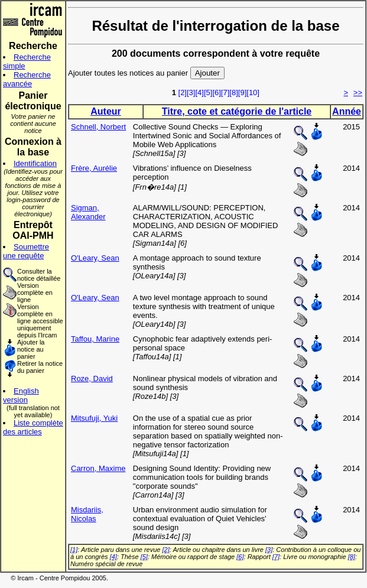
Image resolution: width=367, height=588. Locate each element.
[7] (225, 92)
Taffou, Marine (95, 339)
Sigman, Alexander (88, 212)
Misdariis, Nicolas (87, 514)
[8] (233, 92)
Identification (35, 163)
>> (358, 92)
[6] (216, 92)
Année (347, 111)
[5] (208, 92)
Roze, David (92, 379)
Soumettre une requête (26, 251)
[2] (183, 92)
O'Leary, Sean (95, 258)
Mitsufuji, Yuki (94, 418)
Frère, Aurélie (94, 168)
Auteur (106, 111)
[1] (74, 550)
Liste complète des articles (33, 427)
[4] (199, 92)
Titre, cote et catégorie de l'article (237, 111)
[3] (191, 92)
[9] (242, 92)
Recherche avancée (27, 79)
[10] (253, 92)
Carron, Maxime (98, 468)
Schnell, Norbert (98, 127)
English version (21, 395)
